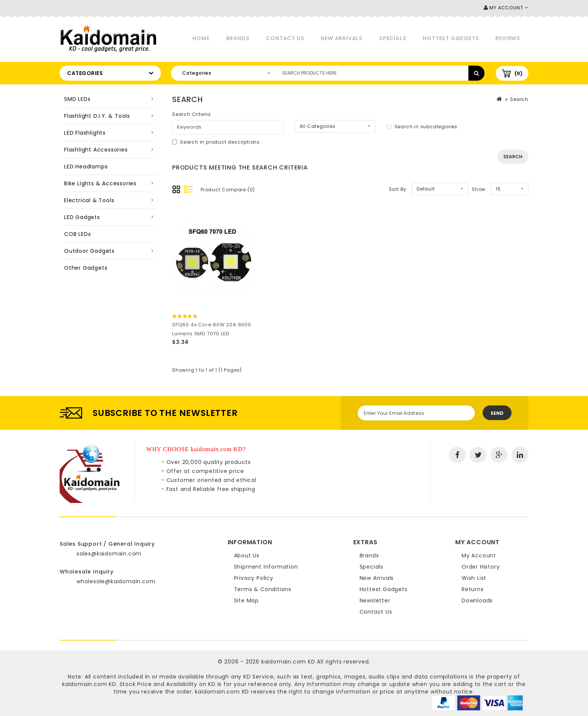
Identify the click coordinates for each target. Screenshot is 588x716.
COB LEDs (77, 234)
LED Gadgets (82, 217)
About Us (247, 555)
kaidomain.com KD (288, 662)
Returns (473, 589)
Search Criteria (191, 114)
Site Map (246, 600)
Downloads (477, 600)
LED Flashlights (85, 133)
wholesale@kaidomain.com (116, 581)
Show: (479, 189)
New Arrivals (342, 38)
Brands (238, 38)
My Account (479, 555)
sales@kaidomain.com (109, 554)
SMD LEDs (77, 99)
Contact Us (285, 38)
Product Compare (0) (228, 190)
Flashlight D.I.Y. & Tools (97, 116)
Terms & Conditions (263, 589)
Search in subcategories (422, 127)
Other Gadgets (86, 268)
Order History (481, 567)
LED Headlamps (86, 167)
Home (201, 38)
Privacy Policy (254, 578)
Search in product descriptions (216, 142)
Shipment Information (266, 567)
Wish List (474, 578)
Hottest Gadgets (451, 38)
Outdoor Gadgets (89, 251)
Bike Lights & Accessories (100, 183)
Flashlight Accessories (96, 150)
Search (519, 99)
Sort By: (398, 189)
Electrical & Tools (89, 200)
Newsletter (375, 600)
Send (497, 413)
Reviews (508, 38)
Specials (393, 38)
